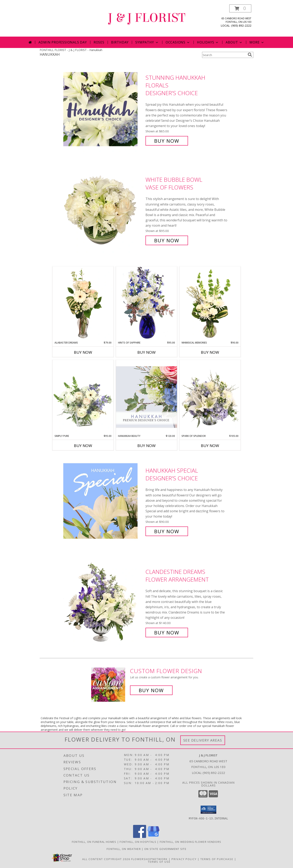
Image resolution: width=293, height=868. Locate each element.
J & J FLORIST (146, 18)
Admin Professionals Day (63, 42)
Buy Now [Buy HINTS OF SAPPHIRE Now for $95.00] (146, 352)
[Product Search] (224, 55)
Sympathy (147, 42)
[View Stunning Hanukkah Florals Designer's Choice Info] (103, 109)
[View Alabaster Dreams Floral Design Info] (83, 304)
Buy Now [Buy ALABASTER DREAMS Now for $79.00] (83, 352)
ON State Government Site (165, 849)
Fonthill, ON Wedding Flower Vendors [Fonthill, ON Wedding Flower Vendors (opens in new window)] (191, 842)
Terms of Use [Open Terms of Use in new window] (159, 862)
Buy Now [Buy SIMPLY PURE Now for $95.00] (83, 446)
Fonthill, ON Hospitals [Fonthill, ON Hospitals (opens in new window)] (138, 842)
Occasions (178, 42)
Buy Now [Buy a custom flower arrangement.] (151, 690)
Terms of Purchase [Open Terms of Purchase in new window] (217, 859)
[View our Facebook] (140, 837)
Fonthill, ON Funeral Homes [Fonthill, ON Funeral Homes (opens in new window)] (94, 842)
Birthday (120, 42)
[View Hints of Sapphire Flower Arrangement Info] (146, 304)
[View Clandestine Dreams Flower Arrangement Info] (103, 602)
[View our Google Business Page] (153, 837)
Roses (99, 42)
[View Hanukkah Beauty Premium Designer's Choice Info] (146, 397)
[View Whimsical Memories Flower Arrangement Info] (210, 304)
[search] (250, 55)
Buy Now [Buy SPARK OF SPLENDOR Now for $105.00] (210, 446)
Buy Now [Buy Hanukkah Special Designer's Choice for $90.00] (167, 531)
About (234, 42)
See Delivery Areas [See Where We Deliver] (203, 740)
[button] (240, 8)
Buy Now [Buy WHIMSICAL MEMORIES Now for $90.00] (210, 352)
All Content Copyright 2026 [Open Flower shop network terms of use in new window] (106, 859)
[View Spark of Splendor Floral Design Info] (210, 397)
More (257, 42)
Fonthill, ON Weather (124, 849)
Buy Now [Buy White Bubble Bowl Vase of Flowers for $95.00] (167, 240)
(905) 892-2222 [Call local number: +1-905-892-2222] (241, 26)
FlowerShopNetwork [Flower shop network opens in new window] (149, 859)
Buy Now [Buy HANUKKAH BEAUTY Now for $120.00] (146, 446)
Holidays (208, 42)
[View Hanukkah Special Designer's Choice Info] (103, 501)
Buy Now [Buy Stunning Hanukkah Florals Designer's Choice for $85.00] (167, 141)
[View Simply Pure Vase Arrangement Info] (83, 397)
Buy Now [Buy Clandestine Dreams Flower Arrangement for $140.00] (167, 633)
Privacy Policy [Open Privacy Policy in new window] (184, 859)
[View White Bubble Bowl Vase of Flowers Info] (103, 210)
